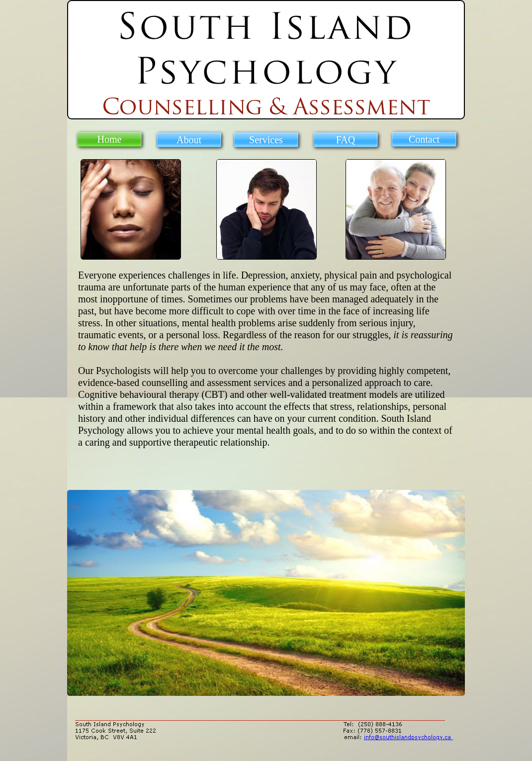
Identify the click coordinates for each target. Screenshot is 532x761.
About (189, 140)
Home (110, 139)
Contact (424, 139)
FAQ (346, 140)
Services (266, 140)
